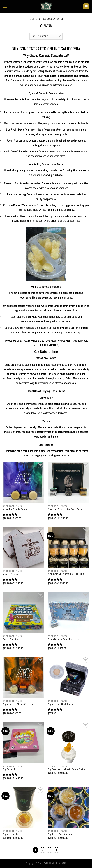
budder (43, 437)
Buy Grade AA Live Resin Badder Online (67, 769)
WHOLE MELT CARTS (68, 341)
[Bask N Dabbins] (23, 612)
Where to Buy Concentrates (46, 287)
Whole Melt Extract (51, 306)
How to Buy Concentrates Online (46, 164)
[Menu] (5, 6)
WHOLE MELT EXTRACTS (18, 341)
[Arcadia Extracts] (23, 547)
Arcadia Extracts (11, 574)
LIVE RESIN (51, 341)
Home (32, 19)
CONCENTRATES (50, 345)
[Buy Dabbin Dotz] (23, 742)
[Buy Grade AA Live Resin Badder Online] (69, 742)
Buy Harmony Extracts (13, 834)
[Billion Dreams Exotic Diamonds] (69, 612)
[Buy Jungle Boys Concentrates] (69, 807)
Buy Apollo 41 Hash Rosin (60, 704)
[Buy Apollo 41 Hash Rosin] (69, 677)
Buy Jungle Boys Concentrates (63, 834)
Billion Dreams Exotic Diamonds (64, 639)
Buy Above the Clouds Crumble (18, 704)
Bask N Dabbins (11, 639)
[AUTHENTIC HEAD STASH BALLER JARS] (69, 547)
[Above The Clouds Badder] (23, 482)
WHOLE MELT (38, 341)
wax (36, 437)
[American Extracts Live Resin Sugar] (69, 482)
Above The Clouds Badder (15, 509)
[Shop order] (46, 36)
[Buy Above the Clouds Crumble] (23, 677)
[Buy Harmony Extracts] (23, 807)
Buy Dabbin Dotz (11, 769)
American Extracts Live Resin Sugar (65, 509)
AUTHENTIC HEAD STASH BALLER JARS (66, 574)
